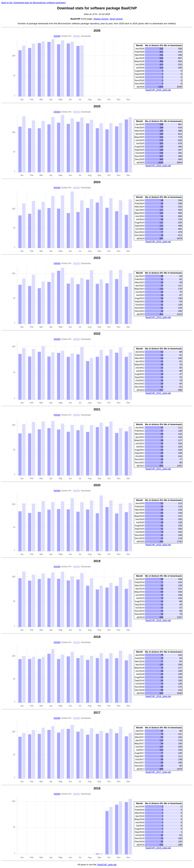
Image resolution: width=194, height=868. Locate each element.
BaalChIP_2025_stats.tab (158, 166)
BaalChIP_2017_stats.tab (158, 772)
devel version (116, 19)
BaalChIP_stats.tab (107, 865)
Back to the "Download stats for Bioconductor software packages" (34, 3)
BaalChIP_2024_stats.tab (158, 242)
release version (101, 19)
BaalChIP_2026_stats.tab (158, 90)
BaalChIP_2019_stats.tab (158, 620)
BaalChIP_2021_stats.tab (158, 469)
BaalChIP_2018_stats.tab (158, 696)
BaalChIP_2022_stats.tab (158, 393)
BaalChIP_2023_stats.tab (158, 317)
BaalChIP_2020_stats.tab (158, 545)
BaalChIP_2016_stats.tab (158, 848)
